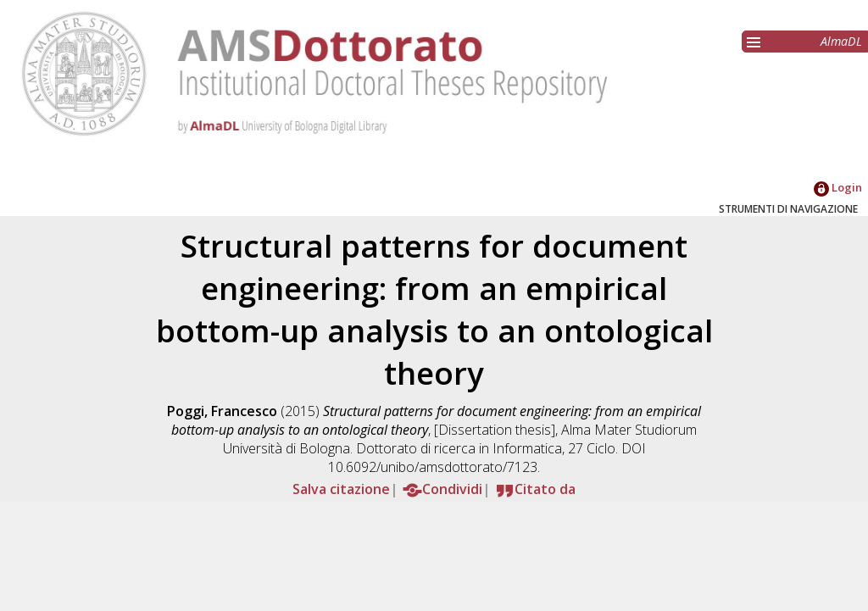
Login (838, 187)
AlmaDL (841, 41)
